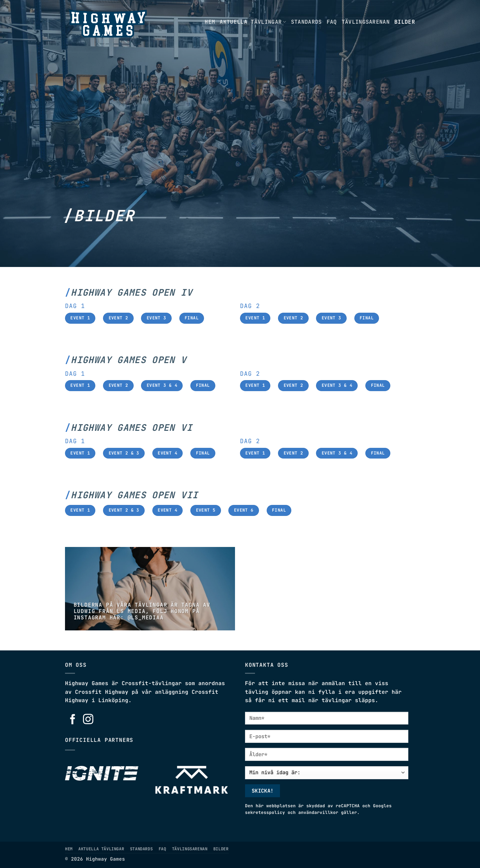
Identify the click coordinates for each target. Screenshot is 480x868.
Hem (210, 22)
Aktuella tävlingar (253, 22)
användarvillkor (318, 812)
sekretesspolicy (265, 812)
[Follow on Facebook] (73, 720)
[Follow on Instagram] (88, 720)
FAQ (332, 22)
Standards (306, 22)
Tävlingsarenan (366, 22)
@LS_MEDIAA (146, 618)
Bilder (405, 22)
